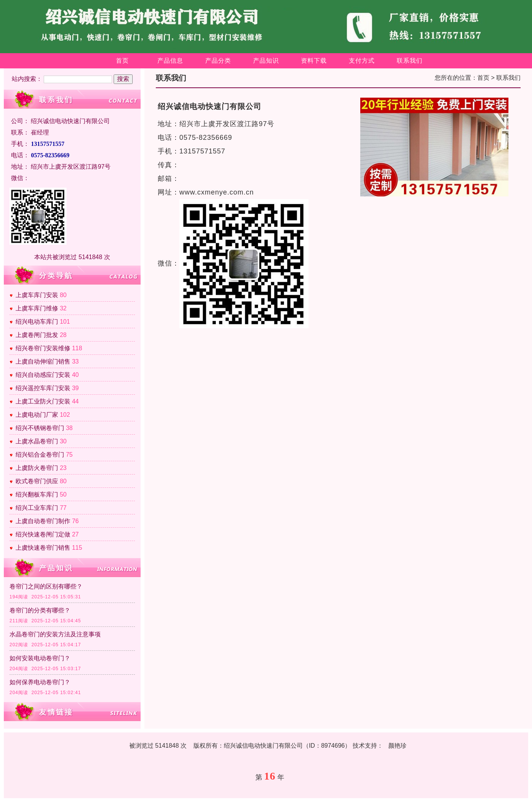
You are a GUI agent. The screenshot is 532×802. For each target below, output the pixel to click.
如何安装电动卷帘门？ (40, 658)
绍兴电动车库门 (37, 322)
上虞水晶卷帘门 (37, 441)
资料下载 (314, 61)
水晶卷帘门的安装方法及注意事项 (55, 634)
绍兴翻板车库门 (37, 494)
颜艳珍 (397, 746)
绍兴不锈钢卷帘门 (40, 428)
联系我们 (410, 61)
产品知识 (266, 61)
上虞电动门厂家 (37, 415)
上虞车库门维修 (37, 308)
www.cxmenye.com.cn (217, 192)
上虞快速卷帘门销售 (43, 548)
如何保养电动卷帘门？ (40, 682)
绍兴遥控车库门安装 (43, 388)
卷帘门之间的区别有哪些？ (46, 586)
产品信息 (170, 61)
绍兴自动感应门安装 (43, 375)
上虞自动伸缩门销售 (43, 361)
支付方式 (362, 61)
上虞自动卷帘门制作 (43, 521)
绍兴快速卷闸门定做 (43, 534)
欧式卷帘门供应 (37, 481)
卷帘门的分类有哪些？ (40, 610)
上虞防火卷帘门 (37, 468)
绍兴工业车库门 (37, 508)
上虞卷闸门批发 (37, 335)
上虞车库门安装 (37, 295)
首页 (122, 61)
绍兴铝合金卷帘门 (40, 455)
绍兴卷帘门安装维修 (43, 348)
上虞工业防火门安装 (43, 401)
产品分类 (218, 61)
